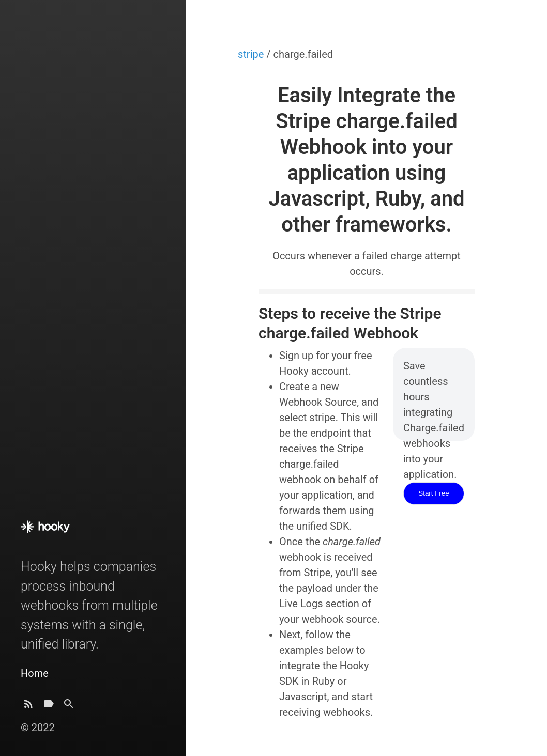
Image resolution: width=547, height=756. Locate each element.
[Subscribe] (28, 707)
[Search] (69, 707)
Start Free (434, 493)
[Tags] (49, 707)
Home (35, 673)
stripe (252, 54)
